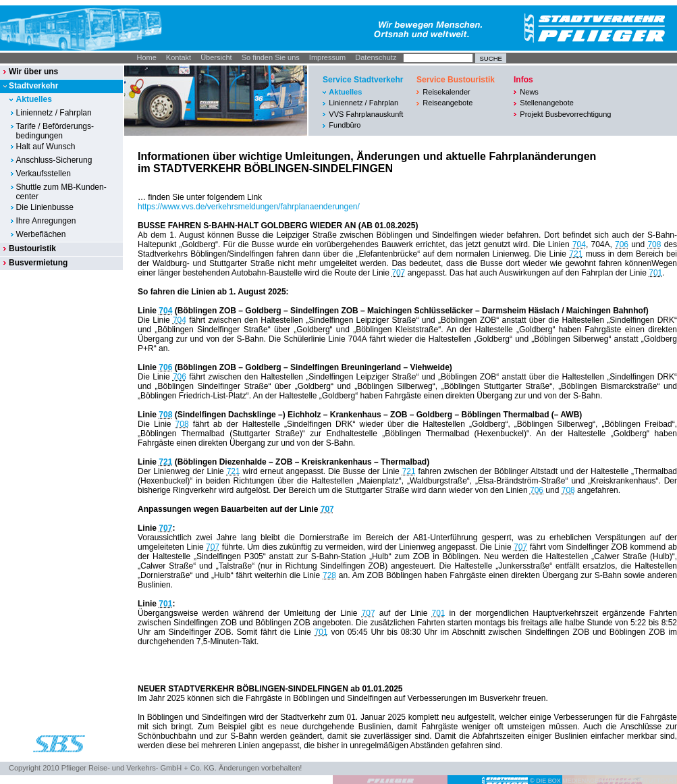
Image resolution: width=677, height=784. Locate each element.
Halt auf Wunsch (46, 147)
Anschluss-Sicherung (54, 160)
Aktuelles (34, 99)
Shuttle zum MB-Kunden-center (61, 192)
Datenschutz (376, 57)
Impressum (327, 57)
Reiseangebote (448, 103)
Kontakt (179, 57)
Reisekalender (446, 92)
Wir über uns (33, 72)
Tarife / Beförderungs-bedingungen (55, 131)
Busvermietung (38, 263)
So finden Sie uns (271, 57)
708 (654, 244)
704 (579, 244)
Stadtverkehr (33, 86)
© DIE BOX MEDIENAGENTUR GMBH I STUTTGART (603, 781)
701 (655, 273)
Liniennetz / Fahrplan (54, 113)
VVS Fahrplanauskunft (366, 114)
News (529, 92)
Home (147, 57)
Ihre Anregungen (46, 221)
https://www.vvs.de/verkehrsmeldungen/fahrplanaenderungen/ (249, 207)
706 (622, 244)
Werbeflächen (41, 234)
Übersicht (216, 57)
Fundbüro (345, 125)
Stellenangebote (547, 103)
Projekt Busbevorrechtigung (565, 114)
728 (329, 575)
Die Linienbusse (45, 207)
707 (398, 273)
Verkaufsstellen (44, 174)
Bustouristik (32, 249)
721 (576, 254)
